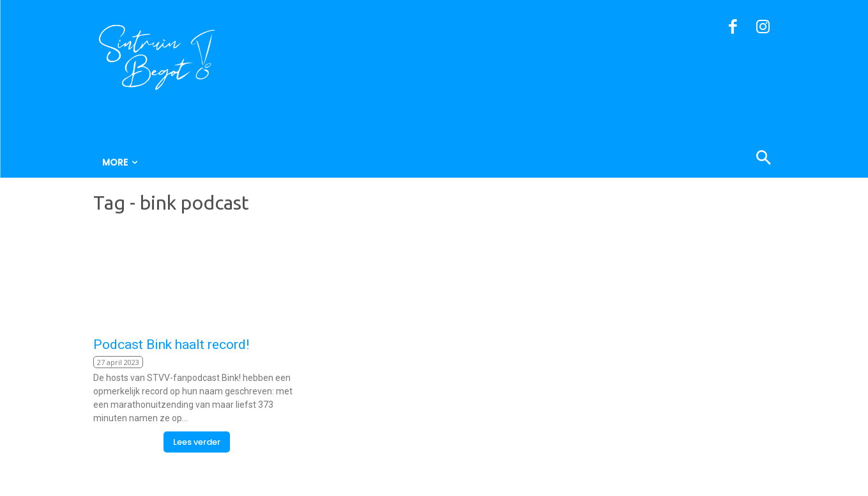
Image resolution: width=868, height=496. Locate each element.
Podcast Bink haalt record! (171, 345)
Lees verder (197, 442)
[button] (702, 159)
